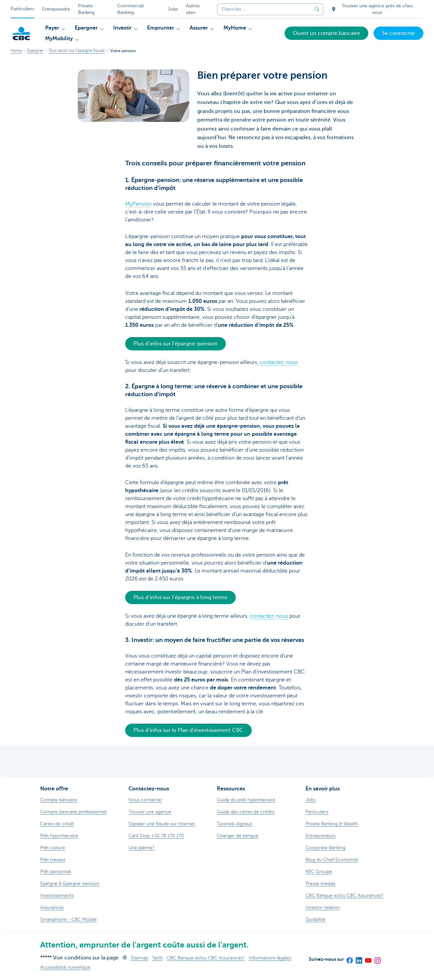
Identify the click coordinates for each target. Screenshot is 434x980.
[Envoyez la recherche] (317, 9)
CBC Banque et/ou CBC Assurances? (206, 958)
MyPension (138, 204)
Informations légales (270, 958)
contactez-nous (279, 362)
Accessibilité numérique (65, 967)
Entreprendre (56, 9)
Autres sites (193, 9)
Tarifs (157, 958)
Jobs (173, 9)
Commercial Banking (130, 9)
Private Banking (86, 9)
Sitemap (139, 958)
